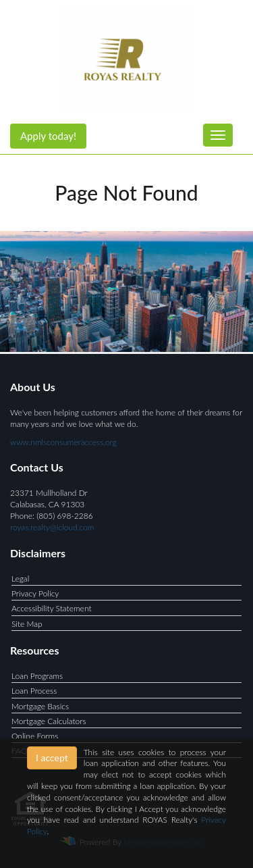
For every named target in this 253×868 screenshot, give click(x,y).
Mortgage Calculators (49, 721)
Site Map (27, 624)
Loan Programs (37, 676)
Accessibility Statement (52, 608)
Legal (20, 579)
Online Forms (35, 736)
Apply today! (48, 136)
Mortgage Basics (40, 706)
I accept (52, 758)
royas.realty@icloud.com (52, 527)
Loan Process (34, 691)
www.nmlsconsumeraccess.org (63, 442)
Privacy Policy (35, 593)
